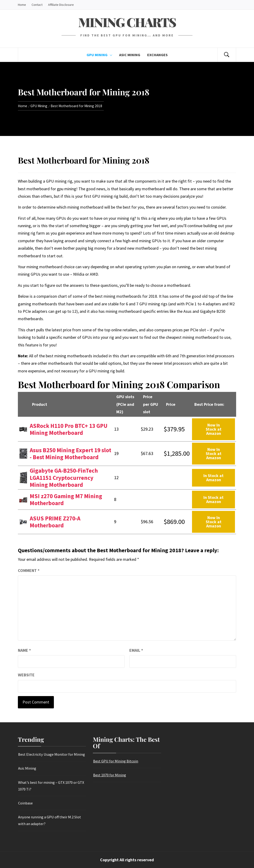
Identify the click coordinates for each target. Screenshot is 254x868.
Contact (37, 5)
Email (136, 650)
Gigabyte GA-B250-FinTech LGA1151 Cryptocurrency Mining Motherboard (64, 478)
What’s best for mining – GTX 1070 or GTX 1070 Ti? (51, 786)
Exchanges (157, 55)
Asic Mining (130, 55)
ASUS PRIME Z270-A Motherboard (55, 522)
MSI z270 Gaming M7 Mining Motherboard (66, 500)
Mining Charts (127, 22)
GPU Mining (99, 55)
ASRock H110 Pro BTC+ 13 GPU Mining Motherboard (69, 429)
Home (22, 5)
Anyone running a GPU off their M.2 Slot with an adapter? (50, 820)
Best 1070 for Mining (110, 775)
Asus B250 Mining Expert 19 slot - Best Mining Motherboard (70, 454)
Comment (29, 570)
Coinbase (26, 803)
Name (24, 650)
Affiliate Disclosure (61, 5)
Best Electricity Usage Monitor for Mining (52, 754)
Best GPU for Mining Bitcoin (116, 761)
